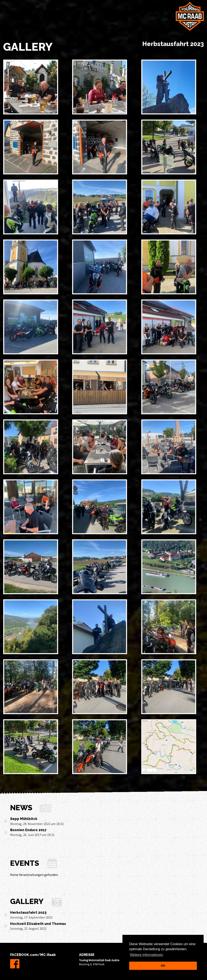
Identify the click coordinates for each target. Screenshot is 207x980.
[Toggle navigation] (12, 6)
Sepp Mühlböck (24, 819)
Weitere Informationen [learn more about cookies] (146, 955)
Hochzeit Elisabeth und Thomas (38, 924)
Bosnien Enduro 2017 (28, 830)
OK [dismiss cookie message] (163, 966)
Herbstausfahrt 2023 (28, 913)
